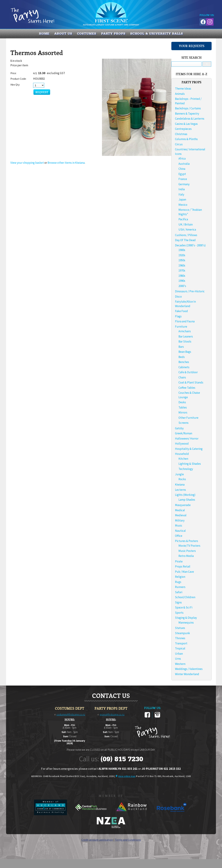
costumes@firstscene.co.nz (71, 714)
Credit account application (97, 840)
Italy (181, 194)
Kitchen (183, 459)
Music (179, 525)
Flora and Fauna (185, 321)
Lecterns (180, 490)
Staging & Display (186, 618)
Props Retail (183, 566)
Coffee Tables (187, 388)
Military (180, 520)
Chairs (182, 377)
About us (63, 34)
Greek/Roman (184, 433)
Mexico (183, 205)
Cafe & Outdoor (188, 372)
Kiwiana (180, 485)
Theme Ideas (183, 89)
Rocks (182, 479)
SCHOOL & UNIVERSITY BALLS (157, 34)
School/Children (185, 597)
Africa (182, 158)
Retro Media (186, 556)
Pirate (179, 561)
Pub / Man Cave (184, 572)
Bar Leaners (186, 336)
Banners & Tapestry (187, 114)
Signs (178, 602)
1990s (182, 281)
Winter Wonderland (187, 674)
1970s (182, 270)
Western (180, 664)
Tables (183, 407)
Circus (179, 144)
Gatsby (179, 428)
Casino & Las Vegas (186, 124)
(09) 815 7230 (122, 759)
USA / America (187, 229)
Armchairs (185, 331)
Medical (180, 510)
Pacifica (183, 219)
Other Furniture (188, 418)
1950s (182, 260)
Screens (183, 423)
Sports (179, 613)
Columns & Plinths (186, 139)
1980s (182, 276)
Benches (184, 362)
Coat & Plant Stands (191, 382)
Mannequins (186, 623)
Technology (186, 469)
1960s (182, 265)
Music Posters (187, 551)
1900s (182, 250)
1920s (182, 255)
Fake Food (181, 311)
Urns (178, 659)
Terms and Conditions (128, 840)
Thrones (180, 638)
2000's (182, 286)
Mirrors (183, 412)
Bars (181, 347)
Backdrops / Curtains (188, 108)
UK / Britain (186, 224)
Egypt (182, 174)
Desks (182, 402)
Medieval (181, 515)
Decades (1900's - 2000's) (190, 245)
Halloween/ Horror (187, 439)
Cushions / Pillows (186, 235)
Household (182, 454)
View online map (127, 776)
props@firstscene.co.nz (112, 714)
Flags (178, 316)
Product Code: (18, 79)
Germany (184, 184)
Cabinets (184, 367)
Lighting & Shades (190, 464)
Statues (180, 628)
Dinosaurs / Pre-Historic (190, 291)
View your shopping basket (27, 163)
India (182, 189)
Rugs (178, 582)
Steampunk (182, 633)
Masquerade (183, 505)
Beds (182, 357)
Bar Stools (185, 341)
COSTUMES (87, 34)
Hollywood (182, 444)
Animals (180, 94)
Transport (181, 643)
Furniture (181, 327)
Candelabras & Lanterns (190, 119)
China (182, 169)
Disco (178, 297)
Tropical (180, 648)
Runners (180, 587)
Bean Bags (185, 352)
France (183, 179)
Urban (179, 654)
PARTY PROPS (113, 34)
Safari (179, 592)
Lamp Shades (187, 500)
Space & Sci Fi (184, 607)
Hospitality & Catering (189, 449)
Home (44, 34)
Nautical (180, 531)
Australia (184, 164)
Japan (182, 199)
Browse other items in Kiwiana (66, 163)
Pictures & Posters (187, 541)
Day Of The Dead (185, 240)
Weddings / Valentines (189, 669)
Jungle (179, 474)
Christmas (181, 134)
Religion (180, 577)
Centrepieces (183, 129)
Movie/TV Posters (189, 546)
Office (179, 536)
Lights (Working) (185, 495)
